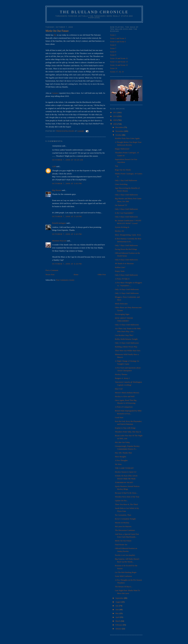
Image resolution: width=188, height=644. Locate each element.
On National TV (121, 205)
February (119, 625)
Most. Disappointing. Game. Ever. (128, 235)
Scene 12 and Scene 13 (119, 62)
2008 (115, 124)
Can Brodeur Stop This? (124, 335)
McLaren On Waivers (123, 526)
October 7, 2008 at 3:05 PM (67, 183)
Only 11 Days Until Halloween (127, 293)
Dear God (119, 389)
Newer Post (50, 274)
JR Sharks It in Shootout (124, 263)
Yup (116, 166)
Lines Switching (121, 184)
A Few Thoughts (121, 460)
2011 (115, 112)
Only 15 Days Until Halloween (127, 343)
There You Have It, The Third (126, 504)
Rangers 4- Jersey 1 (122, 378)
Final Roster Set (121, 545)
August (118, 602)
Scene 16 (114, 68)
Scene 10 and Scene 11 (119, 58)
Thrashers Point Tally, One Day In (128, 432)
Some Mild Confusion (123, 576)
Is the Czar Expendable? (124, 213)
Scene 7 (113, 48)
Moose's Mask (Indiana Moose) (127, 393)
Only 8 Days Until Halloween (126, 260)
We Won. (118, 464)
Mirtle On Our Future (123, 541)
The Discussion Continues (125, 530)
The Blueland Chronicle (94, 12)
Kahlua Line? (120, 267)
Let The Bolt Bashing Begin (126, 572)
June (117, 610)
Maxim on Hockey (122, 523)
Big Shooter (57, 190)
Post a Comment (52, 270)
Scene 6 (113, 45)
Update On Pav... (121, 501)
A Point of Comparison (124, 407)
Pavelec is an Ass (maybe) (125, 555)
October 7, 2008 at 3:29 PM (67, 216)
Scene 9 (113, 55)
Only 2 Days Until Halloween (126, 195)
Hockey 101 (119, 231)
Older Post (102, 274)
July (117, 606)
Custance (55, 93)
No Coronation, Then (123, 515)
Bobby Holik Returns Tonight (126, 339)
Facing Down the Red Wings (126, 249)
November (120, 131)
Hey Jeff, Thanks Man (123, 453)
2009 (115, 120)
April (118, 617)
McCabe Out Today (122, 442)
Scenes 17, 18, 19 (117, 72)
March (118, 621)
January (119, 629)
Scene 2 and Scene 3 (118, 38)
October (119, 135)
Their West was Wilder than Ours (128, 351)
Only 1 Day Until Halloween (126, 180)
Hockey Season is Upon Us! (126, 472)
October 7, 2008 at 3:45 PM (67, 234)
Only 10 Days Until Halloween (127, 289)
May (117, 613)
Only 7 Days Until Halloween (126, 245)
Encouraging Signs (122, 314)
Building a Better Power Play (126, 347)
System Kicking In (122, 227)
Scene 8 (113, 52)
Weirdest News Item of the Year (127, 497)
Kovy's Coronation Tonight (125, 519)
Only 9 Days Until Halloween (126, 275)
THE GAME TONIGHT (124, 468)
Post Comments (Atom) (65, 280)
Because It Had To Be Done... (126, 493)
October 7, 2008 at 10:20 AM (68, 160)
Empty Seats (120, 271)
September (120, 598)
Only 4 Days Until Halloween (126, 217)
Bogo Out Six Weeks (123, 170)
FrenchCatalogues (59, 223)
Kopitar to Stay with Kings (125, 428)
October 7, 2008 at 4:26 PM (67, 264)
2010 (115, 116)
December (120, 127)
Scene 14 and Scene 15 (119, 65)
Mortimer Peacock (59, 241)
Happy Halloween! (122, 149)
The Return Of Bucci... (124, 587)
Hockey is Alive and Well (125, 396)
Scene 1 (113, 35)
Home (76, 274)
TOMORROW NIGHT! (124, 482)
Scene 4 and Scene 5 (118, 42)
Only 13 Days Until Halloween (127, 325)
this (55, 35)
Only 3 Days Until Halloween (126, 209)
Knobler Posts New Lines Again (127, 138)
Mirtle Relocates (121, 304)
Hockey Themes (121, 374)
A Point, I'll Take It (122, 279)
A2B (54, 166)
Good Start (119, 417)
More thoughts (120, 457)
